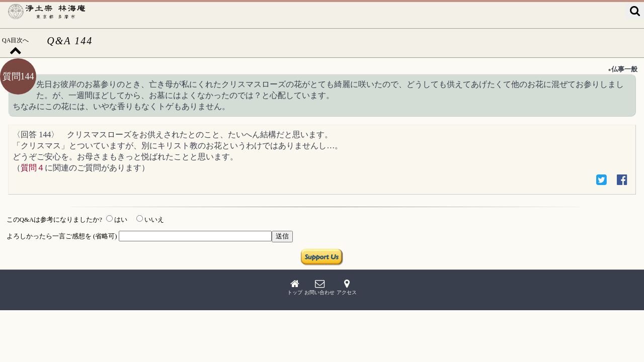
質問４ (33, 168)
